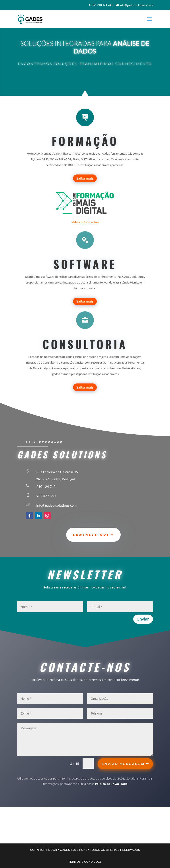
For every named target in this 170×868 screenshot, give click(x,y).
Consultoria (85, 344)
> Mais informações (85, 222)
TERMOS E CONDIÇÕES (85, 862)
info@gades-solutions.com (56, 505)
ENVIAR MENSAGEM (123, 764)
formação (85, 141)
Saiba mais (85, 178)
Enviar (143, 619)
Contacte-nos (91, 535)
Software (85, 264)
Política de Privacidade (111, 784)
